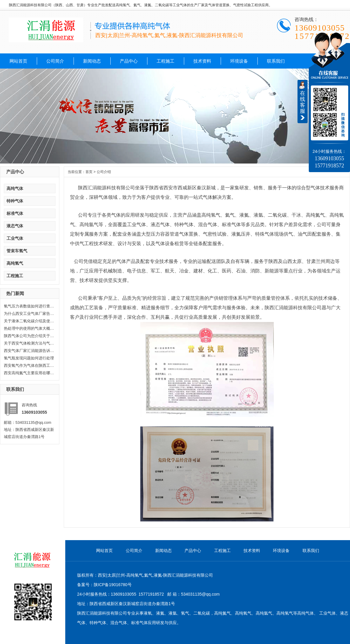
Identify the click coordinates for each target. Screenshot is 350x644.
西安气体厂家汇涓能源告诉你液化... (29, 351)
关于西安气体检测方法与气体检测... (29, 343)
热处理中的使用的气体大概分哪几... (29, 328)
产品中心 (129, 61)
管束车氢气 (17, 251)
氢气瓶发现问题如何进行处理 (29, 358)
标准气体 (15, 213)
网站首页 (18, 61)
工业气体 (15, 238)
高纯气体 (15, 188)
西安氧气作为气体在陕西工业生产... (29, 365)
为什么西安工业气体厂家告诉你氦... (29, 314)
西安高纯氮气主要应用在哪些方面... (29, 373)
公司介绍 (104, 172)
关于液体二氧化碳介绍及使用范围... (29, 321)
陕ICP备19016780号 (113, 585)
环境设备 (239, 61)
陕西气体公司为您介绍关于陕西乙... (29, 336)
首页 (89, 172)
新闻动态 (92, 61)
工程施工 (166, 61)
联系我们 (276, 61)
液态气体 (15, 226)
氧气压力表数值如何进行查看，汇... (29, 306)
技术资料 (202, 61)
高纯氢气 (15, 263)
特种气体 (15, 201)
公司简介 (55, 61)
